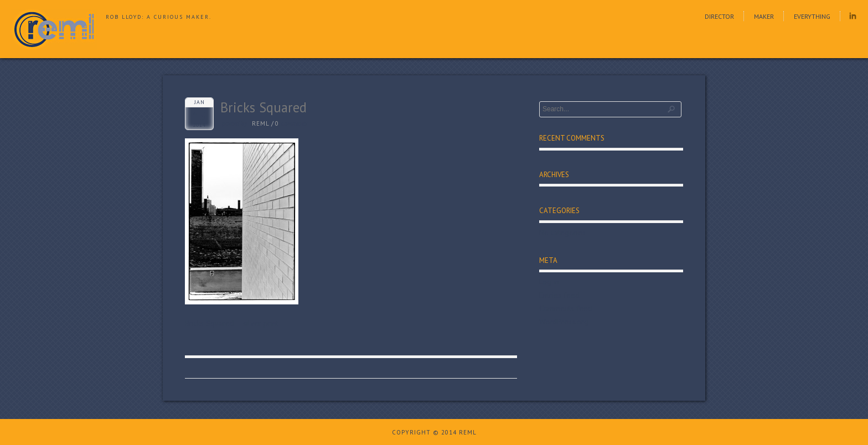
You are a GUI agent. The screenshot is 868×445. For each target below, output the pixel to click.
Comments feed (566, 308)
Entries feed (559, 295)
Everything (812, 16)
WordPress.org (564, 322)
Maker (764, 16)
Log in (549, 282)
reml (261, 123)
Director (719, 16)
